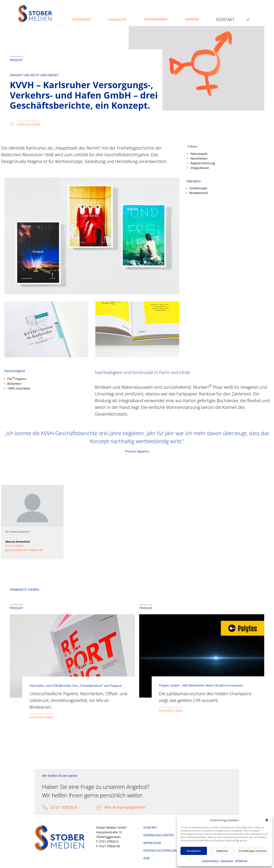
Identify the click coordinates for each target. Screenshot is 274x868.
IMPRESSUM (241, 861)
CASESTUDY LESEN (29, 124)
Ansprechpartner (129, 807)
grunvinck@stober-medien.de (24, 550)
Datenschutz (227, 861)
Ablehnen (222, 851)
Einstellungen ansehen (253, 851)
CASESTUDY (167, 710)
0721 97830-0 (64, 807)
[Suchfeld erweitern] (248, 20)
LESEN (178, 710)
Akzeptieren (194, 851)
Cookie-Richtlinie (210, 861)
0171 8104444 (14, 546)
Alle (109, 807)
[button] (267, 820)
